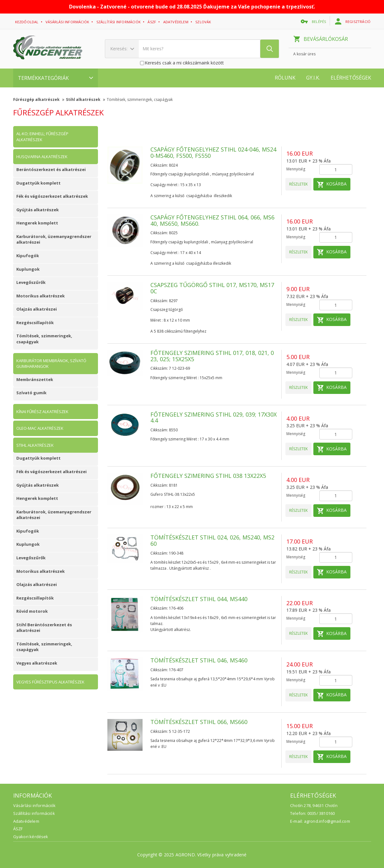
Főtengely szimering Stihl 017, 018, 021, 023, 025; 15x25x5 (212, 356)
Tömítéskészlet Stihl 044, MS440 (199, 599)
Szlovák (204, 22)
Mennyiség (296, 169)
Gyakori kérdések (31, 837)
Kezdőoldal (27, 22)
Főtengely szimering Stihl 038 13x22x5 (208, 476)
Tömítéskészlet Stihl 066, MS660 (199, 722)
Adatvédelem (26, 821)
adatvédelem (176, 22)
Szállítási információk (119, 22)
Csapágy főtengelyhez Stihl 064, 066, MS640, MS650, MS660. (212, 220)
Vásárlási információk (68, 22)
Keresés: (122, 49)
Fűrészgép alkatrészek (39, 100)
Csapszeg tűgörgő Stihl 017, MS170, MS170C (212, 288)
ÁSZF (18, 829)
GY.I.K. (313, 78)
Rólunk (285, 78)
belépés (314, 21)
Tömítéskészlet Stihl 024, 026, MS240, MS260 (212, 540)
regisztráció (353, 21)
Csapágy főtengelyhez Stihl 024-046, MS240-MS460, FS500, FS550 (213, 152)
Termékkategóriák (56, 78)
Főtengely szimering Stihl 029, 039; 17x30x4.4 (214, 417)
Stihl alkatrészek (86, 100)
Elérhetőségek (351, 78)
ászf (152, 22)
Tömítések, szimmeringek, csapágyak (140, 100)
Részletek (298, 184)
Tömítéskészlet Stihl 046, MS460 (199, 660)
